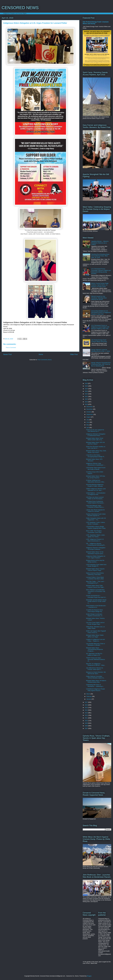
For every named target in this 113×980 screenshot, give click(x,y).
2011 (87, 718)
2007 (87, 728)
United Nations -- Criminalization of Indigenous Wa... (96, 494)
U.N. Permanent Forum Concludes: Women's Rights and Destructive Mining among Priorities (101, 271)
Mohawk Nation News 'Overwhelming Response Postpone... (94, 649)
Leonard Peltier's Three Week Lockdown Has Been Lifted (95, 578)
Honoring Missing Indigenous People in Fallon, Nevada (95, 485)
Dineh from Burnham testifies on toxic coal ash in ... (96, 447)
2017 (87, 702)
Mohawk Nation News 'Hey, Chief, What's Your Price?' (96, 452)
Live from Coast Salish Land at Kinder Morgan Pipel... (95, 623)
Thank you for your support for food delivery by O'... (95, 431)
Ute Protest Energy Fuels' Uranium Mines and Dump (99, 341)
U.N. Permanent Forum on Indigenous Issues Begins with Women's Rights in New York (100, 327)
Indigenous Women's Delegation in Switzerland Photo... (96, 435)
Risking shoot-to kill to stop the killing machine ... (95, 561)
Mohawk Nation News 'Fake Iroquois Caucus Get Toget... (95, 586)
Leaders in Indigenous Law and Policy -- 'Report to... (95, 640)
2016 (87, 705)
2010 (87, 721)
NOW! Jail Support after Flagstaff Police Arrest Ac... (96, 632)
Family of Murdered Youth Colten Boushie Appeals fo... (96, 515)
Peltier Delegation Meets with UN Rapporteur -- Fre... (96, 519)
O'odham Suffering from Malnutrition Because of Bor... (96, 481)
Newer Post (7, 354)
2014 (87, 710)
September (90, 414)
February (89, 696)
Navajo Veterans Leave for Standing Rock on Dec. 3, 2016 (101, 350)
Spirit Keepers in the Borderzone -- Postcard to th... (96, 606)
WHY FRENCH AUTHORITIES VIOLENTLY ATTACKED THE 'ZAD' (96, 591)
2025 (87, 386)
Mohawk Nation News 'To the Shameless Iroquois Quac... (95, 553)
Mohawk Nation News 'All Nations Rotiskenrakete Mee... (96, 681)
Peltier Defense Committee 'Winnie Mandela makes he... (95, 677)
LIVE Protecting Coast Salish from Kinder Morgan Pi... (96, 565)
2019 (87, 402)
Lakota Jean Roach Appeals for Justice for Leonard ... (95, 511)
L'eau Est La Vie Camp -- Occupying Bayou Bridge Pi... (96, 456)
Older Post (74, 354)
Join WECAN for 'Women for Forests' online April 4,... (95, 669)
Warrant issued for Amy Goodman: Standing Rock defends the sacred (99, 298)
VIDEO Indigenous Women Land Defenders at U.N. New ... (96, 490)
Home (41, 354)
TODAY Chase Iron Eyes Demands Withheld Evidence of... (95, 659)
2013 (87, 713)
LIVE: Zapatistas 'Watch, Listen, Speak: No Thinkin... (95, 536)
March (89, 694)
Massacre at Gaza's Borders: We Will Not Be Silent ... (96, 673)
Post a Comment (11, 348)
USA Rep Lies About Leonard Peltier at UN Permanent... (95, 498)
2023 (87, 391)
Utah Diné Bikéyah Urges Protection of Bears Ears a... (95, 506)
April (88, 427)
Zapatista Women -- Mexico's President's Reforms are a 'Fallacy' (100, 243)
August (89, 417)
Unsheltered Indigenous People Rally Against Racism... (95, 690)
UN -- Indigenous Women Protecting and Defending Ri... (96, 544)
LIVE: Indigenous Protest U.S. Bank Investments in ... (95, 540)
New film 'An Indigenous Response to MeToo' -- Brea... (96, 665)
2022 (87, 394)
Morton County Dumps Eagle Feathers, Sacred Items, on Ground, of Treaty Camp (100, 285)
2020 (87, 399)
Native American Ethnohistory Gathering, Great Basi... (95, 574)
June (88, 422)
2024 (87, 389)
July (88, 420)
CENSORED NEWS (20, 8)
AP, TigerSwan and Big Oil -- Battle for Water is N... (95, 654)
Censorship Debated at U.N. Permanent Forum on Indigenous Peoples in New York (101, 312)
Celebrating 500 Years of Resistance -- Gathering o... (95, 685)
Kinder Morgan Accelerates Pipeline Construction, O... (95, 615)
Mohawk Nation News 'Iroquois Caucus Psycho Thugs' (95, 570)
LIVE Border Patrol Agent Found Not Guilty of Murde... (96, 468)
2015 (87, 708)
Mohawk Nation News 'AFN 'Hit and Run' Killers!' (95, 443)
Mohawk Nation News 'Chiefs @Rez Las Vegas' (95, 636)
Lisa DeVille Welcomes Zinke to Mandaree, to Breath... (95, 644)
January (89, 699)
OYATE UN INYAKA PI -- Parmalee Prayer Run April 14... (96, 596)
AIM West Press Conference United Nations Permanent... (95, 502)
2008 (87, 726)
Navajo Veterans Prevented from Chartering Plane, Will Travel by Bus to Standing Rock (101, 364)
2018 (87, 404)
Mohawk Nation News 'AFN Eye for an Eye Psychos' (96, 477)
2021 (87, 396)
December (90, 407)
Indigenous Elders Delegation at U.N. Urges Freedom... (96, 557)
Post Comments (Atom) (45, 360)
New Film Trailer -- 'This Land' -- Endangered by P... (96, 582)
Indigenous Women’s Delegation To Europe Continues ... (96, 549)
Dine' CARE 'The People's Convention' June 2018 (94, 532)
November (90, 409)
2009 (87, 723)
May (88, 425)
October (89, 412)
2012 (87, 715)
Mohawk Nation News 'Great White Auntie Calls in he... (95, 439)
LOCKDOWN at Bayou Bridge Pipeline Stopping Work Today (96, 527)
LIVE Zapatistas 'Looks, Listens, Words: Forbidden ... (96, 523)
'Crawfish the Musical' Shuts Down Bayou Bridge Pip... (94, 611)
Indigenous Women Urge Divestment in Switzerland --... (96, 464)
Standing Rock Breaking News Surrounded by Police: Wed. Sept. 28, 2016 (100, 256)
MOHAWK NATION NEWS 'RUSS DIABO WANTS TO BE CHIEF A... (96, 601)
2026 (87, 383)
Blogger (89, 976)
